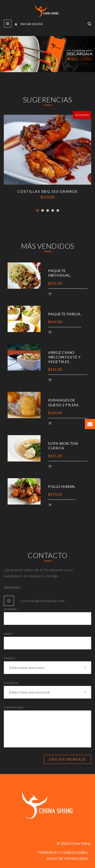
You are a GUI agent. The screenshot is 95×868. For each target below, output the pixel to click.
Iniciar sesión (29, 24)
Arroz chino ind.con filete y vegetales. (64, 357)
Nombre (11, 609)
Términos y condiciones (62, 852)
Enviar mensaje (68, 759)
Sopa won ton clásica (63, 446)
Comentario (15, 707)
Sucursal (11, 683)
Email (9, 634)
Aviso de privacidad (67, 859)
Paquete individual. (60, 273)
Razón (10, 658)
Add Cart (50, 294)
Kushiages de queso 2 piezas (63, 402)
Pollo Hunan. (62, 486)
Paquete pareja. (65, 314)
